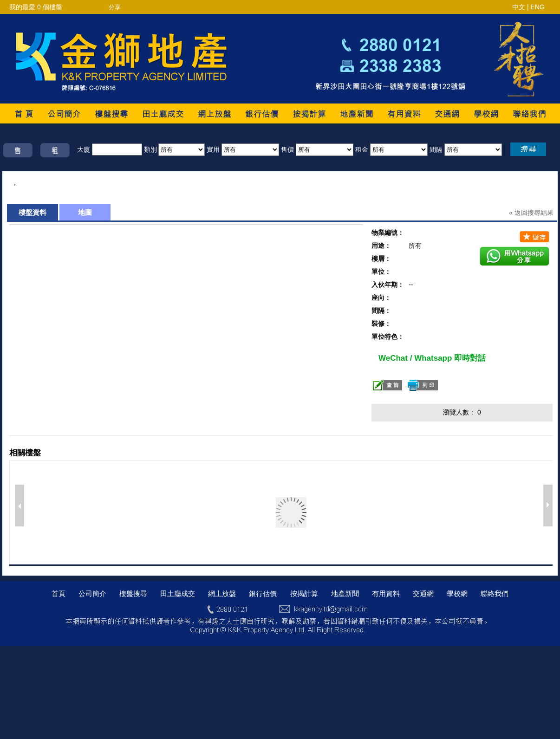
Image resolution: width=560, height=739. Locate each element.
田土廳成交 (178, 593)
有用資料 (386, 593)
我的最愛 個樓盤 (36, 7)
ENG (537, 7)
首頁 (59, 593)
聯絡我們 (495, 593)
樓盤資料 (33, 212)
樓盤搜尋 (133, 593)
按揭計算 (304, 593)
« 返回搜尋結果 (531, 213)
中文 (519, 7)
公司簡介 (92, 593)
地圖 (85, 212)
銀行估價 (263, 593)
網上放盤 (222, 593)
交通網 (423, 593)
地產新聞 (345, 593)
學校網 (457, 593)
